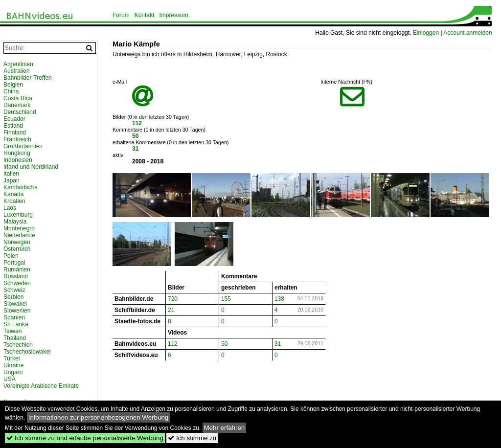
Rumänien (17, 269)
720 (173, 299)
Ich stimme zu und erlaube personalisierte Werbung (85, 438)
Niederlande (19, 235)
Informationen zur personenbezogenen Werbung (99, 417)
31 (135, 149)
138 (279, 299)
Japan (11, 180)
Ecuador (14, 119)
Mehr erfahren (225, 428)
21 (171, 310)
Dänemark (17, 105)
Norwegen (17, 242)
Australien (16, 71)
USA (10, 379)
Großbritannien (23, 146)
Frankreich (17, 139)
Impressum (173, 15)
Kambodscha (21, 187)
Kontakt (145, 15)
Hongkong (17, 153)
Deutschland (20, 112)
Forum (121, 15)
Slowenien (17, 311)
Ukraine (13, 365)
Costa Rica (18, 98)
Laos (10, 208)
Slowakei (15, 304)
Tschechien (18, 345)
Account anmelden (467, 33)
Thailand (15, 338)
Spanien (14, 317)
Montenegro (19, 228)
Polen (11, 256)
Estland (13, 126)
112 (137, 123)
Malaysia (15, 222)
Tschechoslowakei (27, 352)
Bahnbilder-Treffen (28, 78)
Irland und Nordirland (31, 167)
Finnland (15, 133)
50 (135, 136)
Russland (16, 276)
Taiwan (12, 331)
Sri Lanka (16, 324)
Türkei (11, 358)
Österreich (17, 249)
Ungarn (13, 372)
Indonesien (18, 160)
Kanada (13, 194)
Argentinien (18, 64)
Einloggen (426, 33)
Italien (11, 174)
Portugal (14, 263)
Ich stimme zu (192, 438)
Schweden (17, 283)
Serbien (13, 297)
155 (226, 299)
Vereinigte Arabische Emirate (41, 386)
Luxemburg (18, 215)
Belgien (13, 85)
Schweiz (14, 290)
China (11, 91)
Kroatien (14, 201)
